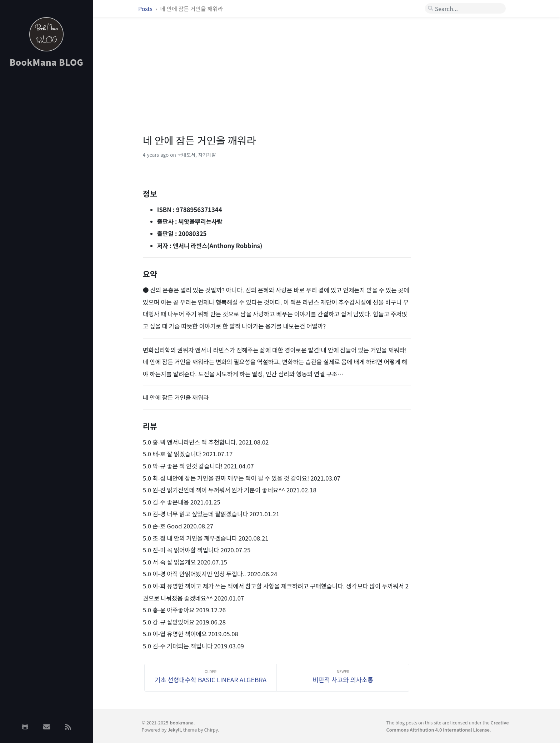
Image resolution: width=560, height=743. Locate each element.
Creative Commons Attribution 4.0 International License (448, 726)
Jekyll (174, 730)
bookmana (182, 722)
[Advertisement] (46, 187)
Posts (146, 9)
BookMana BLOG (47, 62)
